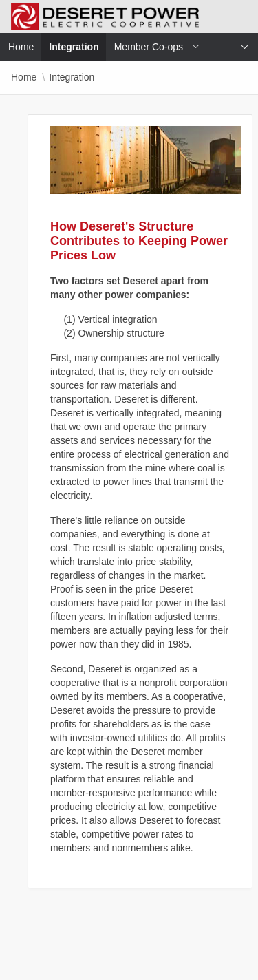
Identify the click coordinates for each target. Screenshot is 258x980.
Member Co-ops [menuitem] (149, 47)
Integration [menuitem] (78, 46)
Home (24, 77)
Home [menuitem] (21, 47)
